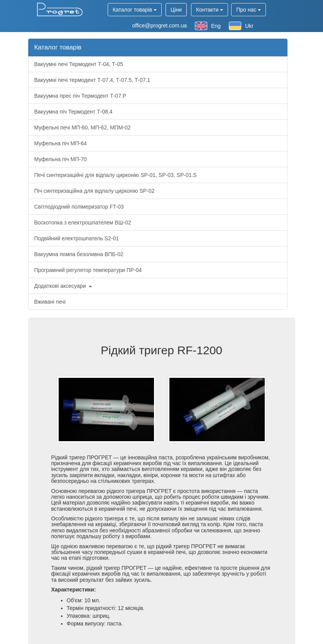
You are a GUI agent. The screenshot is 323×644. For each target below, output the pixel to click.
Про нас (249, 10)
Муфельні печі (83, 127)
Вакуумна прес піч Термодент (80, 96)
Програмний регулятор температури (88, 270)
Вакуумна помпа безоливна (79, 254)
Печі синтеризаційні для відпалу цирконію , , (116, 175)
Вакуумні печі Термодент (79, 64)
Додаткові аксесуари (63, 286)
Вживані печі (50, 302)
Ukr (241, 26)
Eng (208, 26)
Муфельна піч (61, 143)
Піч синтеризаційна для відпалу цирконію (95, 191)
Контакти (210, 10)
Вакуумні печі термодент (92, 80)
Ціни (176, 10)
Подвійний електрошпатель (77, 238)
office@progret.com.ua (159, 25)
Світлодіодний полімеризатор (79, 207)
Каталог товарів (135, 10)
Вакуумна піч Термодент (74, 112)
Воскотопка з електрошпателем (83, 223)
